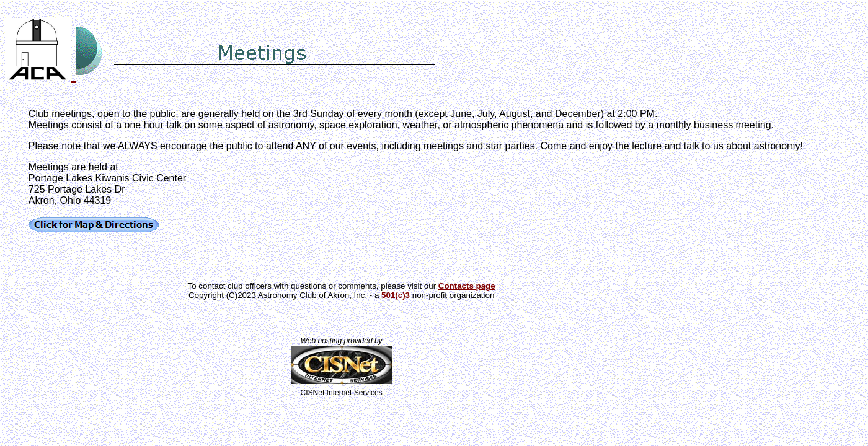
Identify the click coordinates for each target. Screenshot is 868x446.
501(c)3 (397, 295)
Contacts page (467, 286)
